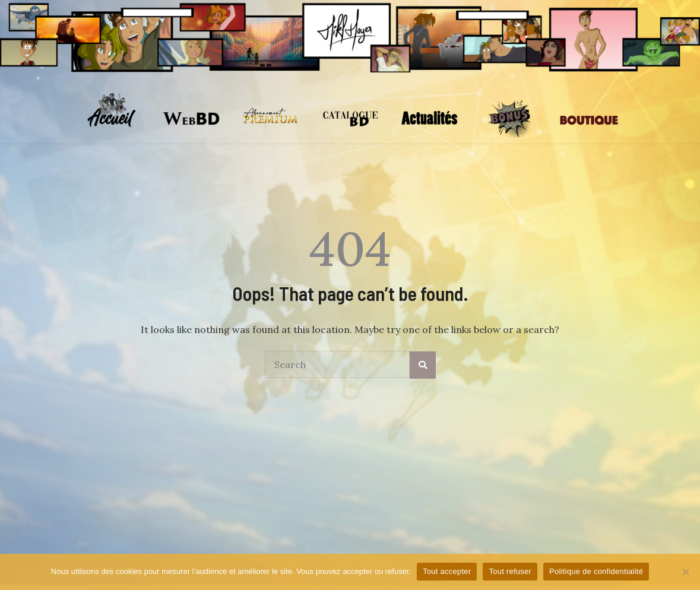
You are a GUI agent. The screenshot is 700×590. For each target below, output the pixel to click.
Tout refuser (510, 571)
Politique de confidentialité (596, 571)
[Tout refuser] (685, 572)
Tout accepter (447, 571)
